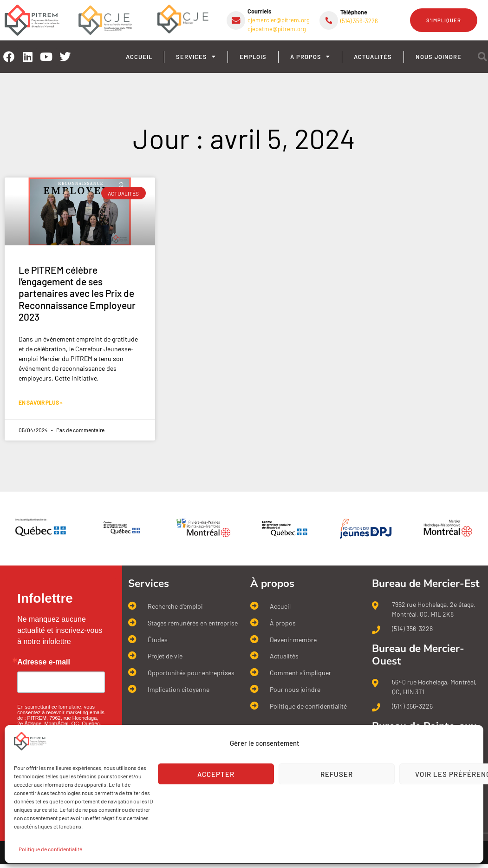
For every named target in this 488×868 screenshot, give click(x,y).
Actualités (373, 57)
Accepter (216, 774)
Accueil (139, 57)
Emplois (253, 57)
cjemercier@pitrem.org (279, 20)
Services (196, 57)
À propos (310, 57)
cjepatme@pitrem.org (277, 29)
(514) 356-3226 (359, 21)
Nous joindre (439, 57)
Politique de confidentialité (50, 849)
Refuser (337, 774)
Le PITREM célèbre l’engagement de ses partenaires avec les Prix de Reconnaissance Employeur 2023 (77, 293)
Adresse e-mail (44, 662)
